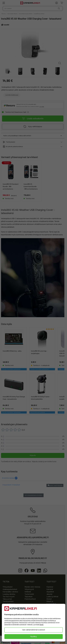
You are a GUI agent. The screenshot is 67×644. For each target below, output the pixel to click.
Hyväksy (34, 636)
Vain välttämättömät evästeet (34, 630)
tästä (41, 625)
